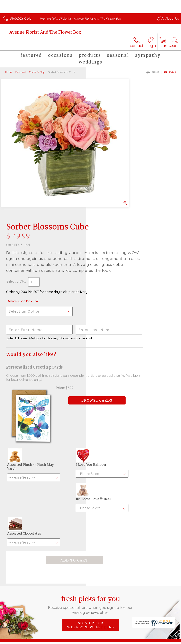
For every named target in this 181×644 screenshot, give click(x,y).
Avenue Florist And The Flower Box (45, 32)
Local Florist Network (69, 640)
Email (170, 72)
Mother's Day (37, 72)
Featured (21, 72)
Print (153, 72)
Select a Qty (102, 155)
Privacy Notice (39, 640)
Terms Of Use (15, 640)
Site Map (94, 640)
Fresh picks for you (91, 468)
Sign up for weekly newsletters (90, 488)
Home (9, 72)
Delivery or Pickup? (109, 175)
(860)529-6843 (21, 18)
